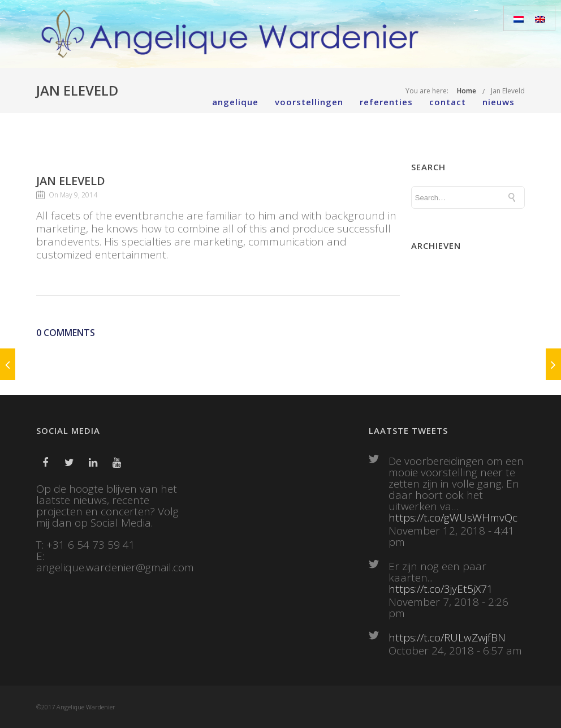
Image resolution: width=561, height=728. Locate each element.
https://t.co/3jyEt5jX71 (441, 589)
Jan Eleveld (71, 181)
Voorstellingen (309, 102)
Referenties (386, 102)
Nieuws (499, 102)
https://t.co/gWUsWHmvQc (453, 518)
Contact (448, 102)
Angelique (235, 102)
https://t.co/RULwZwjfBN (447, 637)
